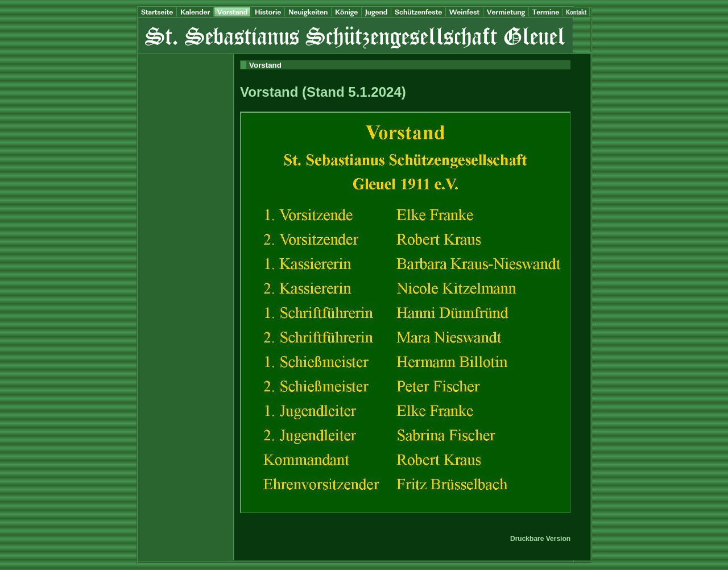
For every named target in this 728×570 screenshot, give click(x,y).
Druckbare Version (540, 539)
